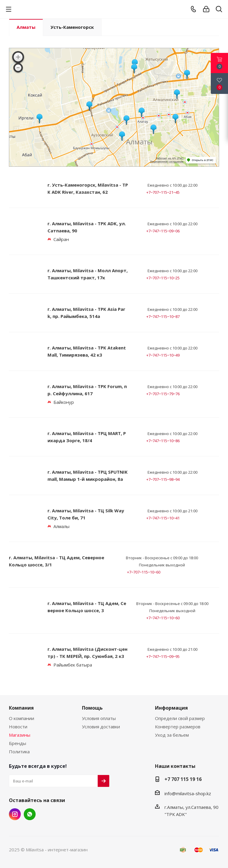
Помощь (92, 708)
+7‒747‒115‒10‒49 (163, 355)
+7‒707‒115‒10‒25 (163, 278)
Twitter (30, 814)
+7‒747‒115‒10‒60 (163, 618)
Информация (171, 708)
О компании (22, 718)
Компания (21, 708)
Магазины (20, 735)
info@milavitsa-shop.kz (188, 793)
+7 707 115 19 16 (183, 779)
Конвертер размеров (178, 727)
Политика (19, 752)
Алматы (26, 27)
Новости (18, 727)
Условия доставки (101, 727)
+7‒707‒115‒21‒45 (163, 192)
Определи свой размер (180, 718)
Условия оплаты (99, 718)
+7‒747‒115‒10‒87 (163, 316)
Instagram (15, 814)
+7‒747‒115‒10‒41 (163, 518)
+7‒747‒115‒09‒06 (163, 231)
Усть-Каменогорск (72, 27)
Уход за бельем (172, 735)
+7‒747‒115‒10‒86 (163, 441)
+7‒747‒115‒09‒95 (163, 656)
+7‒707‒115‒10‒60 (144, 572)
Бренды (18, 743)
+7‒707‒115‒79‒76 (163, 394)
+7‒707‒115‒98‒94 (163, 479)
